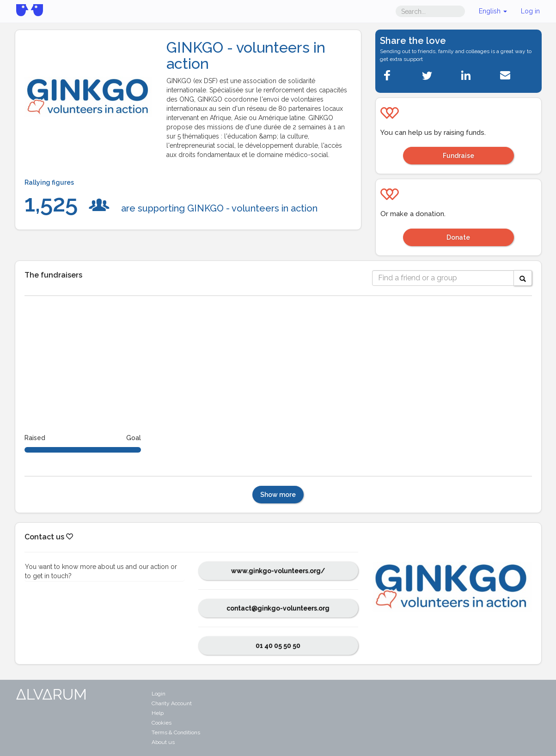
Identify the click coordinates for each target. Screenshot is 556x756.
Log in (530, 11)
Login (159, 694)
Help (158, 713)
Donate (458, 237)
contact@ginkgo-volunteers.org (278, 608)
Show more (278, 495)
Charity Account (172, 703)
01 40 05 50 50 (278, 646)
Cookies (162, 723)
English (493, 11)
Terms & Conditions (176, 732)
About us (163, 742)
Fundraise (458, 156)
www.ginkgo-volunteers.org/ (278, 571)
